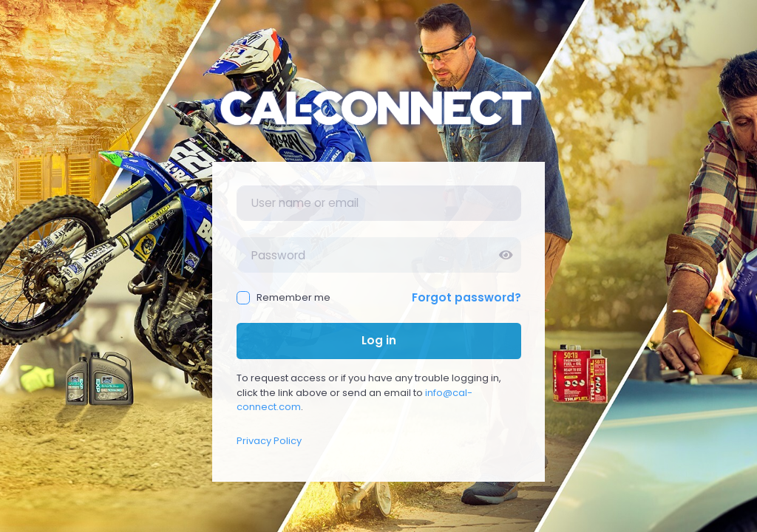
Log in (379, 340)
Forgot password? (466, 297)
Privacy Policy (269, 441)
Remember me (284, 297)
